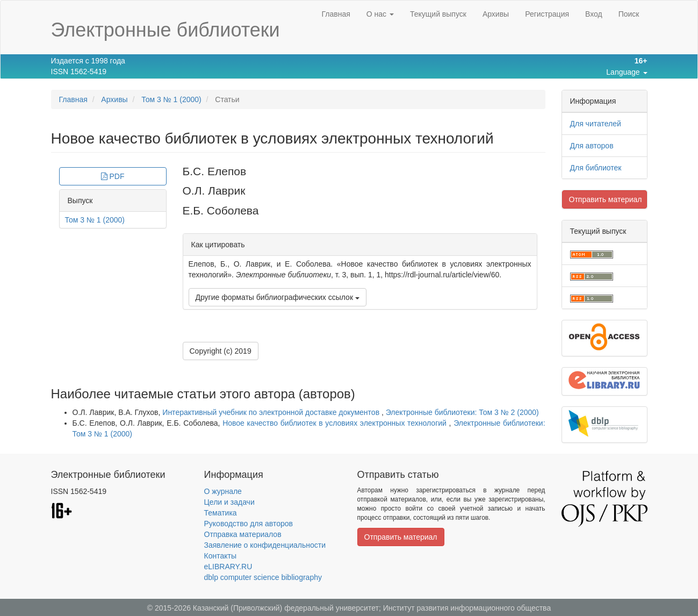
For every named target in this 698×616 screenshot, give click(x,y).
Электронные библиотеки (165, 30)
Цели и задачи (229, 502)
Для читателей (596, 124)
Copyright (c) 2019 (221, 351)
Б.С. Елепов (215, 171)
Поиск (629, 14)
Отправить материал (606, 199)
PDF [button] (113, 176)
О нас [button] (380, 14)
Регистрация (547, 14)
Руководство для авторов (249, 524)
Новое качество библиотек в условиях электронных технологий (336, 423)
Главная (336, 14)
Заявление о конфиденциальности (265, 545)
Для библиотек (596, 168)
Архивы (496, 14)
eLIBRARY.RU (228, 567)
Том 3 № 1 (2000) (171, 99)
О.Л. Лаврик (214, 191)
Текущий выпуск (438, 14)
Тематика (221, 513)
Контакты (220, 556)
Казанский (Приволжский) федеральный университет (286, 608)
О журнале (223, 491)
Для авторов (592, 146)
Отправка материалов (243, 534)
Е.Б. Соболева (221, 210)
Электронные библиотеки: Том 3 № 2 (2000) (462, 412)
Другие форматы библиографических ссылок (278, 297)
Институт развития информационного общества (467, 608)
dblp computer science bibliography (263, 577)
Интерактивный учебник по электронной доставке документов (272, 412)
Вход (594, 14)
